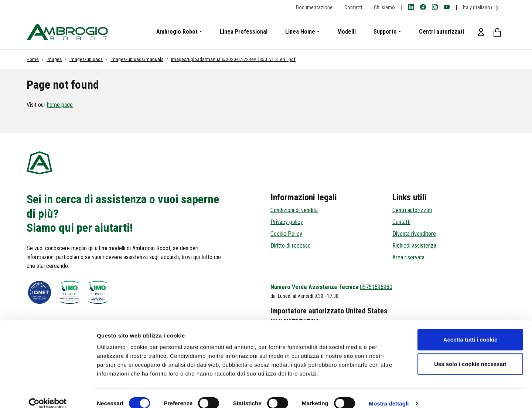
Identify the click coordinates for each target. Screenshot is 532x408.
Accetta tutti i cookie (470, 329)
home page (60, 105)
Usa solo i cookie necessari (470, 354)
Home (33, 59)
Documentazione (314, 8)
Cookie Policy (286, 234)
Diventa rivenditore (414, 234)
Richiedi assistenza (414, 246)
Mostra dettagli (389, 393)
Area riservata (408, 257)
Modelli (347, 32)
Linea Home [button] (300, 32)
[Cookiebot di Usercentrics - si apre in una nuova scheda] (48, 394)
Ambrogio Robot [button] (177, 32)
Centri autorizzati (441, 32)
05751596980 (376, 287)
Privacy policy (287, 222)
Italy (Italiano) (481, 8)
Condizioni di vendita (294, 210)
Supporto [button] (385, 32)
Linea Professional (244, 32)
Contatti (353, 8)
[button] (481, 32)
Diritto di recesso (291, 246)
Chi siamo (384, 8)
